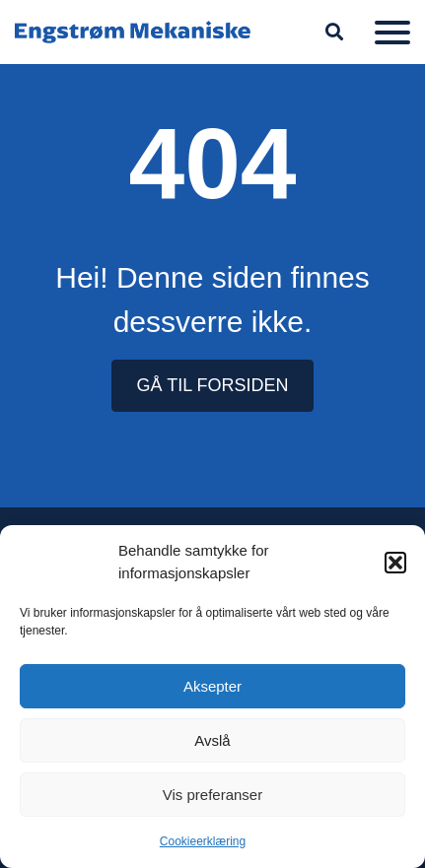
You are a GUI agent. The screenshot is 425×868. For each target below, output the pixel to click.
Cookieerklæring (203, 841)
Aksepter (212, 686)
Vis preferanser (212, 795)
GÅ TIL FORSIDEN (212, 385)
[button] (395, 563)
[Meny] (392, 33)
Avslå (212, 740)
